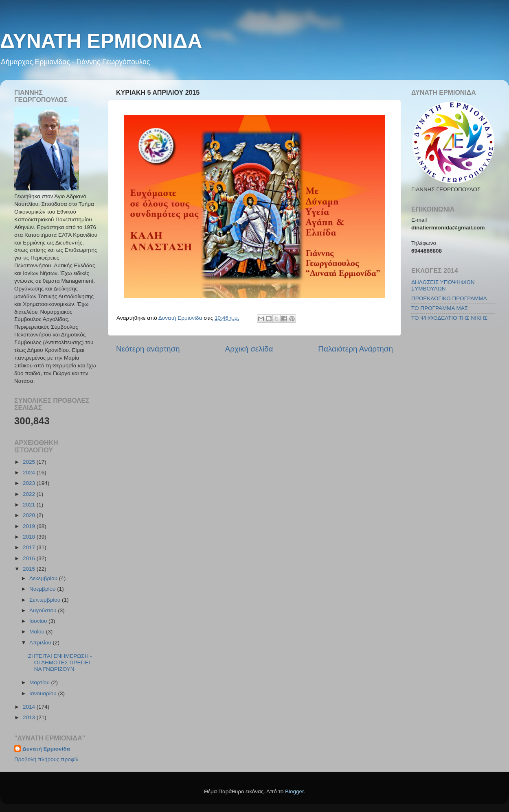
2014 (30, 707)
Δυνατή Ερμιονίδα (46, 749)
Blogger (294, 791)
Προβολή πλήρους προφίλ (46, 759)
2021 (30, 505)
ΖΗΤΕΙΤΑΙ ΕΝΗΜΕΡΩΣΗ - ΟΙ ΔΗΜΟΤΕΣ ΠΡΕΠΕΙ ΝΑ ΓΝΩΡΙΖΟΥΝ (60, 662)
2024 (30, 473)
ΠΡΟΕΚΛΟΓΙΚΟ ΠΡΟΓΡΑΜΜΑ (449, 298)
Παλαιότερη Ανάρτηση (355, 349)
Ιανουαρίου (44, 693)
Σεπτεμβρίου (46, 600)
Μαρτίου (40, 682)
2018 (30, 537)
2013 (30, 717)
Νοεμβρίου (43, 589)
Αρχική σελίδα (249, 349)
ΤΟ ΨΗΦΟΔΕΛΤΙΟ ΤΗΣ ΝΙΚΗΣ (449, 318)
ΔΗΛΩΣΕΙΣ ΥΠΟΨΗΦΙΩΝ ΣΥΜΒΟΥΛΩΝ (443, 285)
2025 (30, 462)
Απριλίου (41, 643)
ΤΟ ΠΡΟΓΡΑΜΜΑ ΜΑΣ (440, 308)
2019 (30, 526)
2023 (30, 483)
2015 (30, 569)
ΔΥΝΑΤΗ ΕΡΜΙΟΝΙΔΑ (101, 41)
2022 (30, 494)
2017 (30, 547)
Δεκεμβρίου (44, 578)
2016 (30, 558)
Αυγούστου (44, 610)
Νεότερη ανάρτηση (148, 349)
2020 (30, 515)
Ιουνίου (39, 621)
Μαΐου (38, 632)
